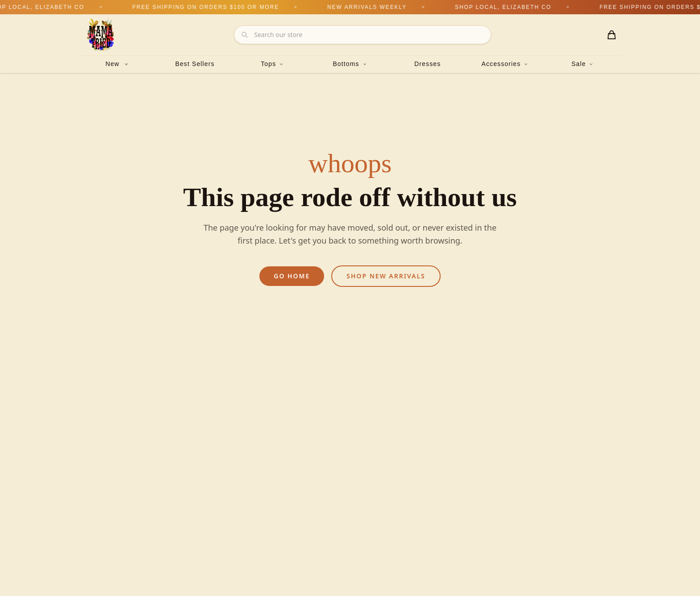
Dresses (427, 64)
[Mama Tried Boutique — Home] (101, 35)
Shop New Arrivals (386, 276)
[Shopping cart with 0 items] (612, 35)
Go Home (292, 276)
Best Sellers (195, 64)
